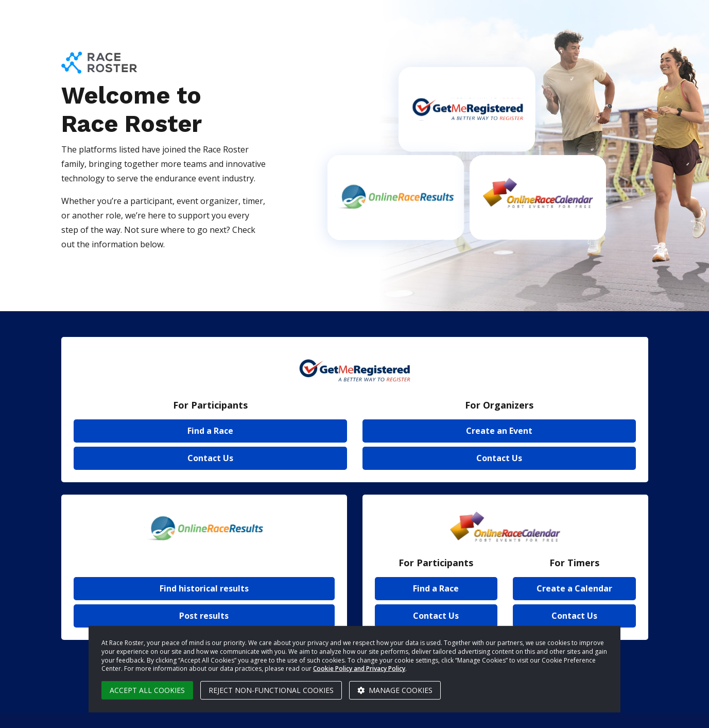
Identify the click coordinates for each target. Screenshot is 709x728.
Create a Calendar (574, 588)
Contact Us (210, 458)
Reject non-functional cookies (271, 690)
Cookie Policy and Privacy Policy (359, 668)
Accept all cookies (147, 690)
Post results (204, 616)
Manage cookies (395, 690)
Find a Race (210, 431)
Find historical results (204, 588)
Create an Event (499, 431)
